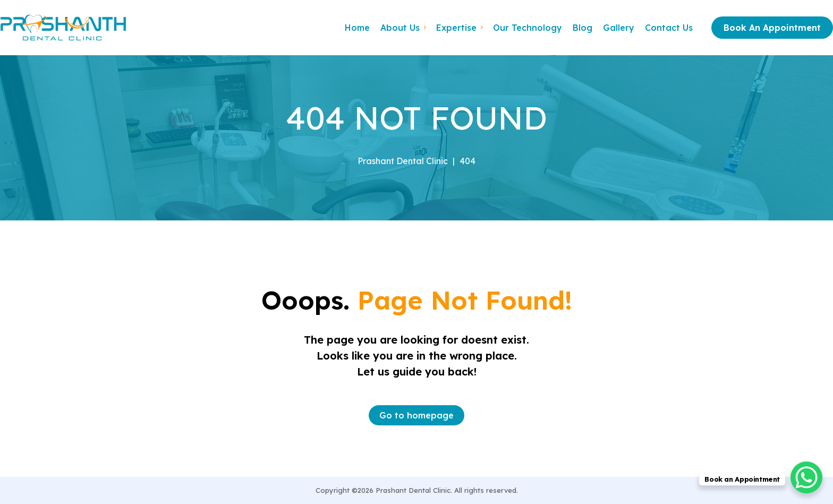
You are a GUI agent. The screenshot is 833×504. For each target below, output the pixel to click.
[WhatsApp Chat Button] (806, 477)
